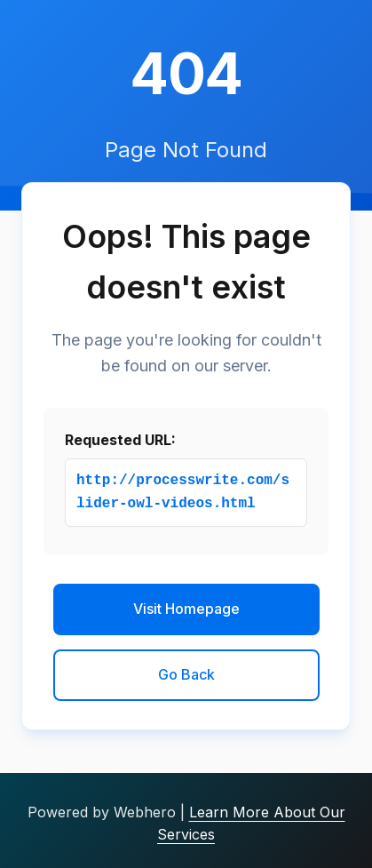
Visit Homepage (186, 609)
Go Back (186, 674)
